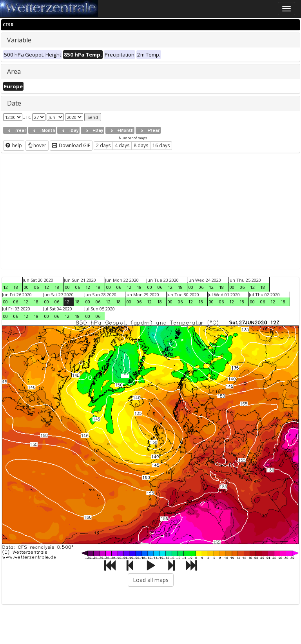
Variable (19, 40)
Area (14, 71)
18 (16, 287)
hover (37, 145)
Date (14, 103)
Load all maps (151, 580)
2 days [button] (103, 145)
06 (36, 287)
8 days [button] (141, 145)
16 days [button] (161, 145)
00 (26, 287)
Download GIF (71, 145)
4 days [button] (122, 145)
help (14, 145)
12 (5, 287)
